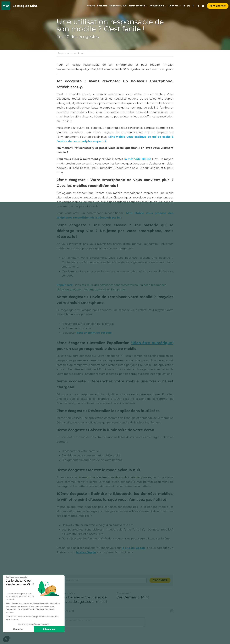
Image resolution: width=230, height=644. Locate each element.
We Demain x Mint (133, 597)
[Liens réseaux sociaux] (188, 6)
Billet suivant (124, 593)
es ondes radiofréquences (134, 477)
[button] (6, 639)
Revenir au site (65, 611)
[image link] (6, 6)
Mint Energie (218, 6)
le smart (84, 477)
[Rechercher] (184, 6)
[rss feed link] (172, 611)
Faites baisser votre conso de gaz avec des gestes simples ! (82, 599)
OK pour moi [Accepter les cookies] (22, 629)
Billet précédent (66, 593)
